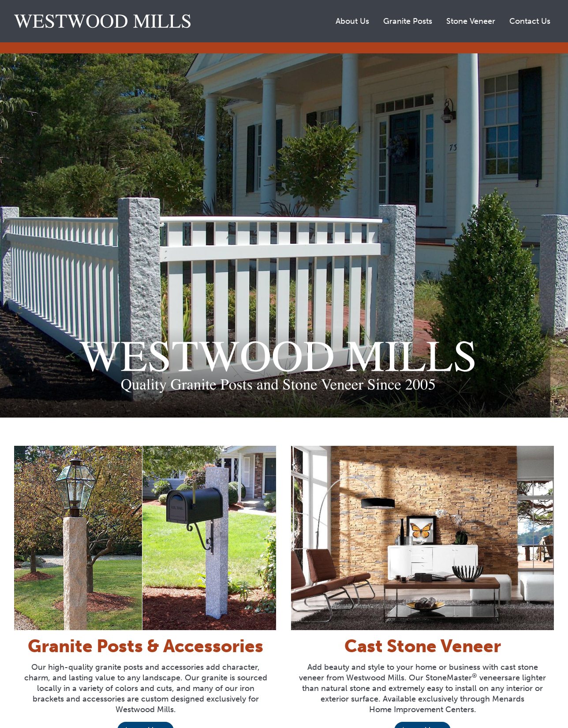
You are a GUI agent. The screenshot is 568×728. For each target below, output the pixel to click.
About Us (352, 21)
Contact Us (530, 21)
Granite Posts (408, 21)
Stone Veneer (471, 21)
